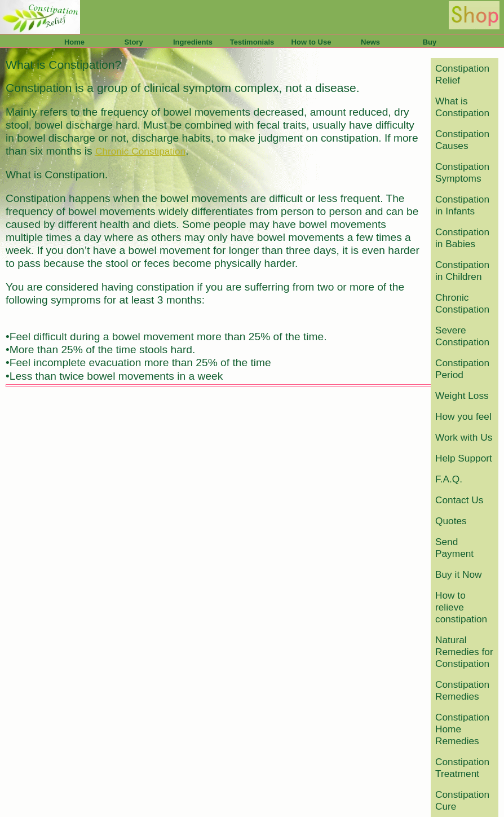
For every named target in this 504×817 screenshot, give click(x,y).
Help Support (464, 458)
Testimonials (252, 42)
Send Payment (454, 548)
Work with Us (464, 437)
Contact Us (459, 500)
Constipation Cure (462, 800)
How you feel (463, 416)
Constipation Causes (462, 140)
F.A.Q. (449, 479)
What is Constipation (462, 107)
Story (133, 42)
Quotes (451, 521)
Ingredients (193, 42)
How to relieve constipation (461, 607)
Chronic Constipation (462, 303)
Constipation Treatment (462, 768)
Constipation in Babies (462, 238)
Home (74, 42)
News (370, 42)
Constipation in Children (462, 271)
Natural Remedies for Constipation (464, 652)
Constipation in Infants (462, 205)
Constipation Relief (462, 74)
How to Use (311, 42)
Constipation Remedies (462, 690)
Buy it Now (459, 574)
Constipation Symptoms (462, 172)
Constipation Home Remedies (462, 729)
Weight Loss (462, 396)
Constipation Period (462, 369)
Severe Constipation (462, 336)
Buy (430, 42)
